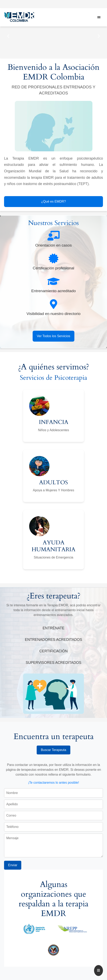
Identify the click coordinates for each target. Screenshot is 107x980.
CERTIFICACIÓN (53, 651)
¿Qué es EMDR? (53, 201)
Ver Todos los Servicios (53, 336)
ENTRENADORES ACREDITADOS (54, 640)
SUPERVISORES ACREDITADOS (53, 663)
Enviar (13, 865)
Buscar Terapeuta (53, 750)
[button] (8, 36)
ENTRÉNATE (53, 628)
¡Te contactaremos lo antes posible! (53, 783)
